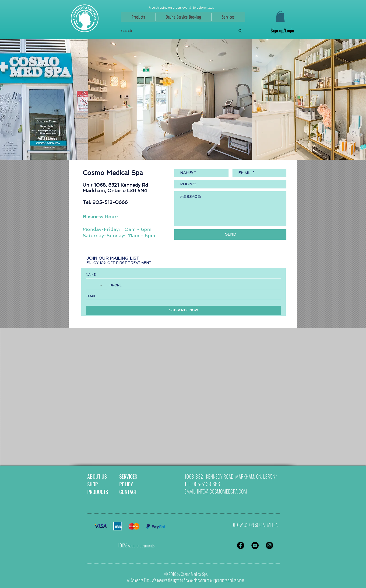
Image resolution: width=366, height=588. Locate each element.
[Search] (175, 31)
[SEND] (230, 235)
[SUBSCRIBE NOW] (183, 310)
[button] (280, 16)
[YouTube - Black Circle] (255, 545)
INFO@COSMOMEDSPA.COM (222, 491)
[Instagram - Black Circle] (269, 545)
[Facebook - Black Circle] (241, 545)
